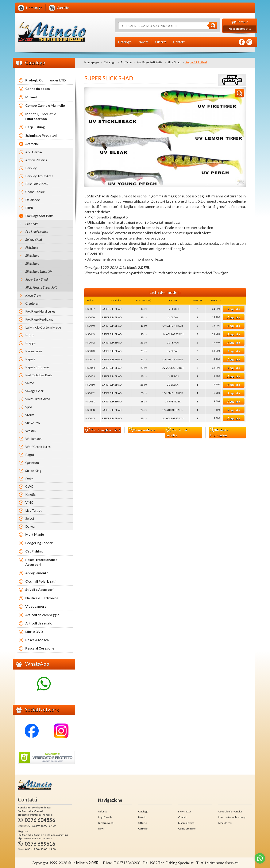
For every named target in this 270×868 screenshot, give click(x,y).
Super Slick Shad (36, 279)
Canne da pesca (38, 89)
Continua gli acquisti (103, 430)
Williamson (33, 439)
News (101, 829)
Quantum (32, 463)
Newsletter (185, 811)
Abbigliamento (37, 573)
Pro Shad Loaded (37, 231)
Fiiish (29, 208)
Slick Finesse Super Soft (41, 287)
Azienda (103, 811)
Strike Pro (33, 423)
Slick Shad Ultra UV (39, 271)
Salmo (30, 383)
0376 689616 (40, 844)
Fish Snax (32, 247)
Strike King (33, 471)
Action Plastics (36, 160)
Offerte (142, 823)
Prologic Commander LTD (46, 80)
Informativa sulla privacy (232, 817)
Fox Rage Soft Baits (150, 62)
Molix (30, 335)
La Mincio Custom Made (43, 327)
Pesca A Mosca (37, 640)
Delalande (33, 200)
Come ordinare (142, 430)
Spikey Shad (34, 239)
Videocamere (36, 606)
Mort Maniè (35, 534)
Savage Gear (34, 391)
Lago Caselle (105, 817)
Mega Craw (33, 295)
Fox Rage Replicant (39, 319)
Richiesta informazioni (219, 432)
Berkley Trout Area (39, 176)
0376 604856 (40, 820)
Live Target (33, 510)
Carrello (143, 829)
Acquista (234, 309)
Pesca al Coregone (40, 648)
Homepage (92, 62)
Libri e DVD (34, 632)
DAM (29, 479)
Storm (30, 415)
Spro (29, 407)
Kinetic (30, 494)
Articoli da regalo (39, 623)
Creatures (32, 303)
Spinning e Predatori (41, 135)
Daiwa (30, 526)
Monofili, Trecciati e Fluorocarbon (41, 116)
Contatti (183, 817)
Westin (30, 431)
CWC (29, 486)
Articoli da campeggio (42, 615)
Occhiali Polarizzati (40, 581)
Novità (142, 817)
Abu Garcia (34, 152)
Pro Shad (31, 224)
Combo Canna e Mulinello (45, 105)
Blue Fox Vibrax (37, 184)
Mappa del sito (186, 823)
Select (30, 518)
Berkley (31, 168)
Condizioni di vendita (178, 432)
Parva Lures (34, 351)
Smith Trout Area (38, 399)
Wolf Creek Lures (38, 447)
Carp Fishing (35, 127)
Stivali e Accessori (39, 589)
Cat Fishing (34, 551)
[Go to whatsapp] (260, 858)
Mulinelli (32, 97)
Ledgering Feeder (39, 543)
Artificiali (126, 62)
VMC (29, 502)
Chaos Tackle (35, 192)
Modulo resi (225, 823)
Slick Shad (174, 62)
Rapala (30, 359)
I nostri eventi (106, 823)
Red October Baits (39, 375)
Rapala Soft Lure (37, 367)
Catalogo (110, 62)
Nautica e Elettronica (42, 598)
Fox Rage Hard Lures (40, 311)
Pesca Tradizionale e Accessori (41, 562)
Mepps (30, 343)
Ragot (30, 455)
